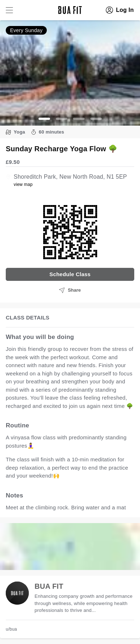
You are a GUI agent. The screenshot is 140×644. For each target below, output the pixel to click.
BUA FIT (49, 586)
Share (70, 290)
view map (23, 184)
